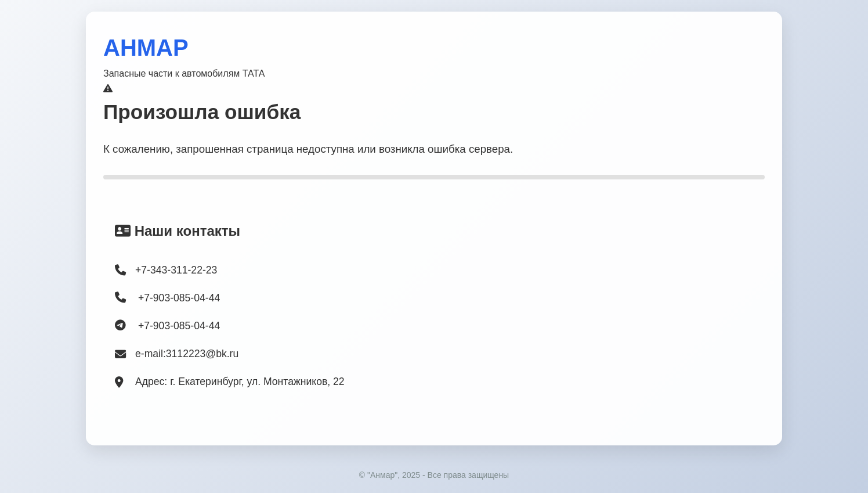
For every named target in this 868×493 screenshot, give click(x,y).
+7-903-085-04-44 (167, 298)
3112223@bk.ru (202, 354)
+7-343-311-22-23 (176, 270)
